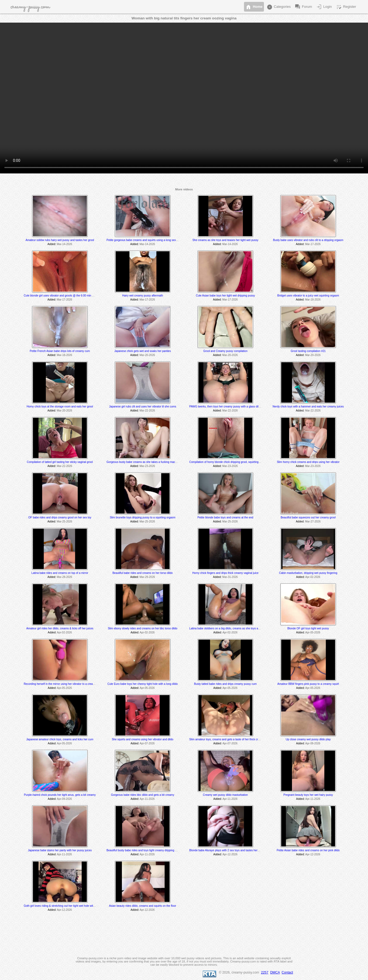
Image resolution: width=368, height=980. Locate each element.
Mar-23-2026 (147, 466)
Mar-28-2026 (64, 577)
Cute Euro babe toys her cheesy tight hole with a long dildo (143, 684)
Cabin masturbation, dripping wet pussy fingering (308, 573)
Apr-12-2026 (230, 854)
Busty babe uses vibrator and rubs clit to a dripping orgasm (308, 240)
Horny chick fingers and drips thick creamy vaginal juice (225, 573)
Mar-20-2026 (147, 355)
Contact (287, 972)
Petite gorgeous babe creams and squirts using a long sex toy (143, 240)
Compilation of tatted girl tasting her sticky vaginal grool (60, 462)
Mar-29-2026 (147, 577)
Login (324, 7)
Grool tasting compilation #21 (308, 351)
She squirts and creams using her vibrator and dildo (143, 739)
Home (254, 7)
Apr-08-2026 (313, 743)
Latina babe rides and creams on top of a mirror (60, 573)
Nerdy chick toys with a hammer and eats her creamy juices (308, 407)
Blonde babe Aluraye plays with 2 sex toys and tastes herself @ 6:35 (230, 850)
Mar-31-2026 (230, 577)
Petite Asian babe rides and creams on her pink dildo (308, 850)
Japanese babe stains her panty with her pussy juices (60, 850)
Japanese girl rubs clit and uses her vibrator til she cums (142, 407)
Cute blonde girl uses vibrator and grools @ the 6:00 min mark (61, 296)
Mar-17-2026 (313, 244)
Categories (278, 7)
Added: (52, 244)
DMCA (275, 972)
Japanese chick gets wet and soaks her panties (143, 351)
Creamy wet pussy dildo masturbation (226, 795)
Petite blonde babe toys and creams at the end (226, 517)
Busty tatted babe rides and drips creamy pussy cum (225, 684)
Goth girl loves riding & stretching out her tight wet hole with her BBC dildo (68, 906)
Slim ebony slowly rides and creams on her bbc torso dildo (143, 628)
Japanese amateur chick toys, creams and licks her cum (60, 739)
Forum (303, 7)
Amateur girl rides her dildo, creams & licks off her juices (60, 628)
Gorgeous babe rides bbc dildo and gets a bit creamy (143, 795)
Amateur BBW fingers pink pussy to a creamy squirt (308, 684)
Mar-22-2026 (147, 411)
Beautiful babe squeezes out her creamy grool (308, 517)
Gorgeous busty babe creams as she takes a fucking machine (143, 462)
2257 (265, 972)
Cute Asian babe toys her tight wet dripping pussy (225, 296)
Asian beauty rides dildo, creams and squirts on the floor (142, 906)
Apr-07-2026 (147, 743)
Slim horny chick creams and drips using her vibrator (308, 462)
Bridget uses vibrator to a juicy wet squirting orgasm (308, 296)
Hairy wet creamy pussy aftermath (142, 296)
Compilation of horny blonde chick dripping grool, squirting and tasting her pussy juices (241, 462)
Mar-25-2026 (64, 522)
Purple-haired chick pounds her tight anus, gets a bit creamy (60, 795)
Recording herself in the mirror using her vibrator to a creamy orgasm (65, 684)
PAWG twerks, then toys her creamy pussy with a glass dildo (225, 407)
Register (346, 7)
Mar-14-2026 (64, 244)
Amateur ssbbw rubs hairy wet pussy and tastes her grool (60, 240)
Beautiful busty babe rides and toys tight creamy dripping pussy (144, 850)
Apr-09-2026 (64, 799)
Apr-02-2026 (313, 577)
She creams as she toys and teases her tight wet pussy (226, 240)
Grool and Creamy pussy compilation (225, 351)
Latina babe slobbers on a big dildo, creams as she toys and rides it (230, 628)
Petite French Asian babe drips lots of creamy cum (60, 351)
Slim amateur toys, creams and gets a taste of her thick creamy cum (230, 739)
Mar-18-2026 (313, 300)
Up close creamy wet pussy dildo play (308, 739)
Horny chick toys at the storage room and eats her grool (60, 407)
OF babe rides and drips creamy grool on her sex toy (60, 517)
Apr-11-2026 (147, 799)
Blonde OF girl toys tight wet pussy (308, 628)
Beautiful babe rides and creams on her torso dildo (142, 573)
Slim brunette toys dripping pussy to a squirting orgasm (142, 517)
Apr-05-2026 (313, 632)
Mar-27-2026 (313, 522)
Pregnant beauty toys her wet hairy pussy (308, 795)
